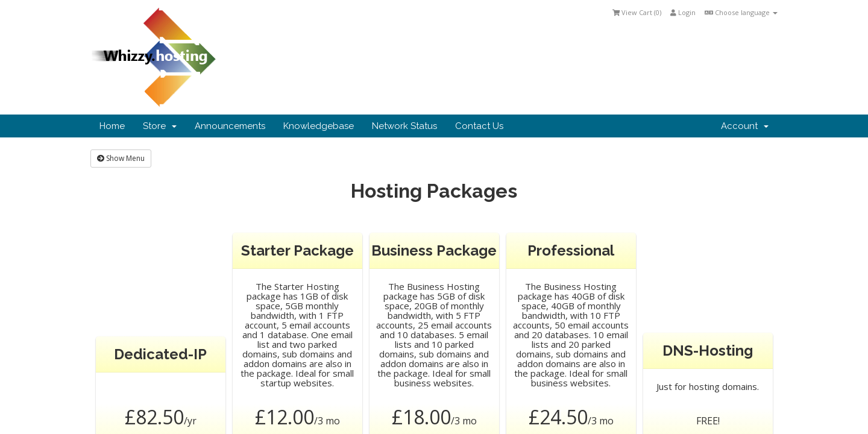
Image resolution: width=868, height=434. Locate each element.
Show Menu (121, 158)
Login (683, 12)
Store (160, 126)
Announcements (230, 126)
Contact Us (479, 126)
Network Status (404, 126)
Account (745, 126)
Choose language (741, 12)
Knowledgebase (319, 126)
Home (112, 126)
